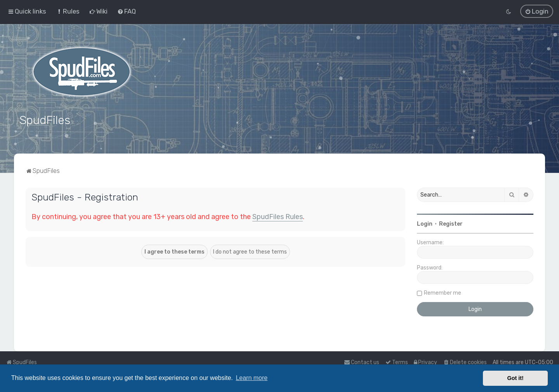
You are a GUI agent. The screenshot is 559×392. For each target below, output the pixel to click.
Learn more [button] (252, 378)
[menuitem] (68, 11)
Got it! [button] (516, 378)
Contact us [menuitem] (362, 362)
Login (425, 224)
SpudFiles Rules (278, 217)
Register (451, 224)
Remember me (443, 293)
